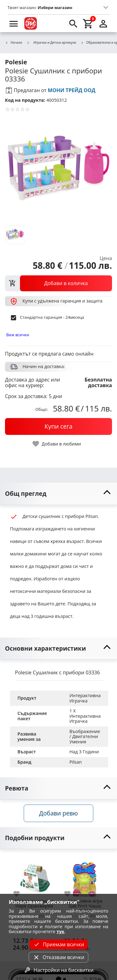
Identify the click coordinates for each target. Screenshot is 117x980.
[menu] (14, 23)
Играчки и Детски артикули (51, 42)
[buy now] (58, 426)
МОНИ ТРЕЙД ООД (72, 90)
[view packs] (58, 283)
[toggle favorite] (57, 444)
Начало (14, 43)
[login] (103, 23)
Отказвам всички (58, 957)
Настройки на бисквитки (58, 970)
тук (60, 931)
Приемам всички (58, 944)
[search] (73, 23)
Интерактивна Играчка (85, 698)
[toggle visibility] (58, 494)
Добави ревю (58, 813)
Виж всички (18, 335)
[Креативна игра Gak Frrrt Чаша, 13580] (85, 876)
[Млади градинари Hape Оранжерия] (34, 876)
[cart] (88, 23)
